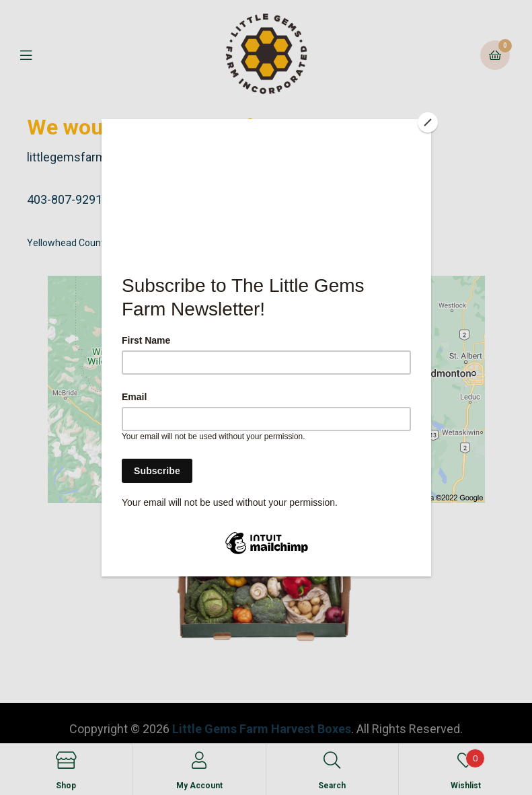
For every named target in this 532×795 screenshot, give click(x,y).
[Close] (428, 122)
